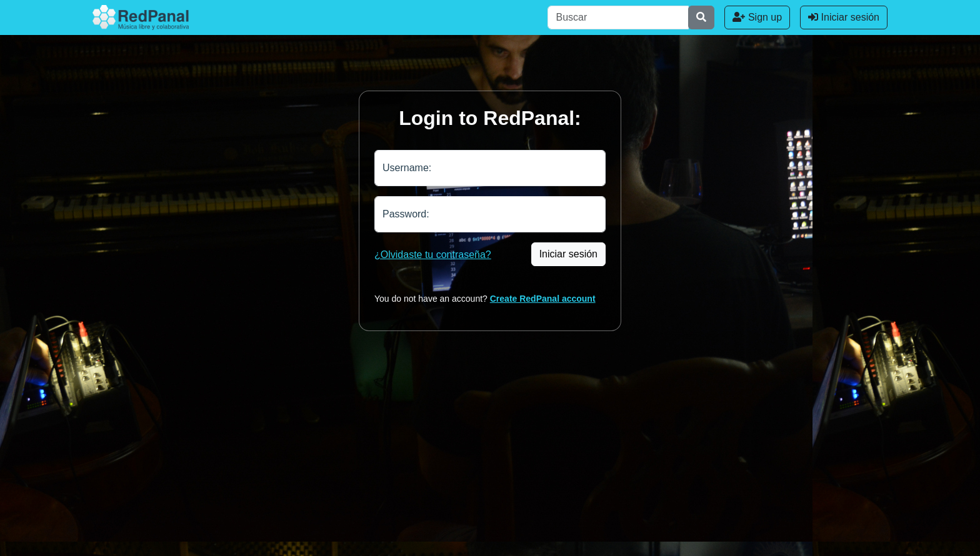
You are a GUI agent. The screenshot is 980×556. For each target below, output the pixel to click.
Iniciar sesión (844, 17)
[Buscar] (618, 17)
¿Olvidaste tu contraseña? (433, 255)
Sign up (757, 17)
